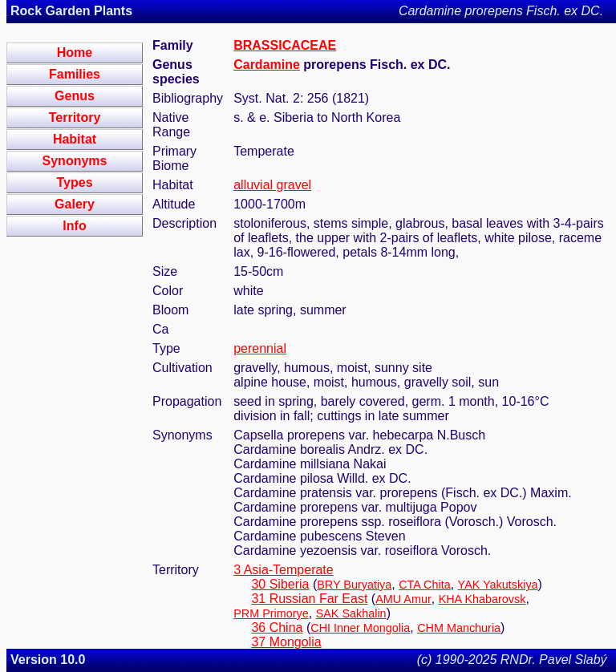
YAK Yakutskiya (498, 585)
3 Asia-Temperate (284, 570)
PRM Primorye (271, 613)
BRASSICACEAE (285, 45)
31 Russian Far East (309, 599)
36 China (277, 627)
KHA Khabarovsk (482, 599)
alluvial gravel (272, 185)
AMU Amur (403, 599)
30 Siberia (280, 584)
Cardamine (267, 65)
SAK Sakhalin (351, 613)
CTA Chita (425, 585)
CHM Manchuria (459, 628)
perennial (260, 348)
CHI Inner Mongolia (360, 628)
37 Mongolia (286, 642)
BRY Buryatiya (354, 585)
